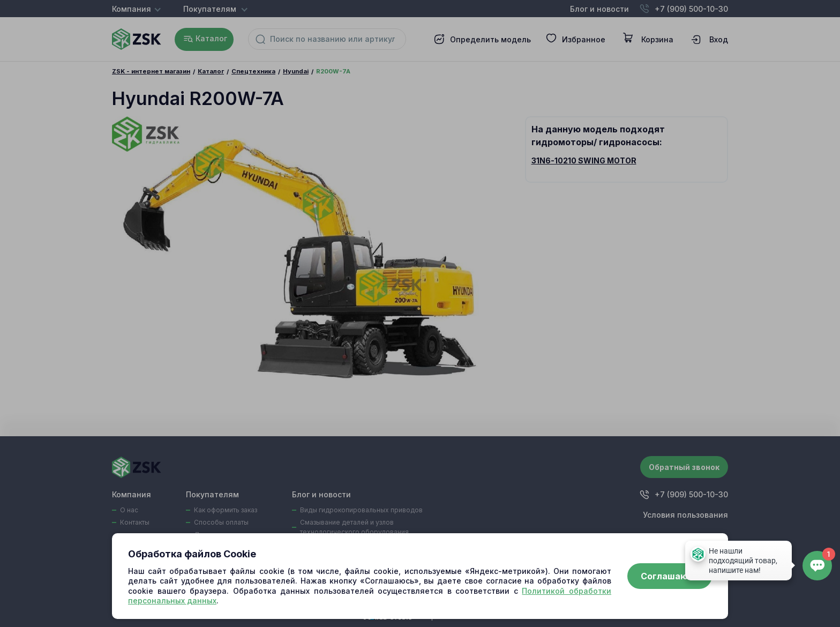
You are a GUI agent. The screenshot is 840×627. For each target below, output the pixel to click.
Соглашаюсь (670, 576)
